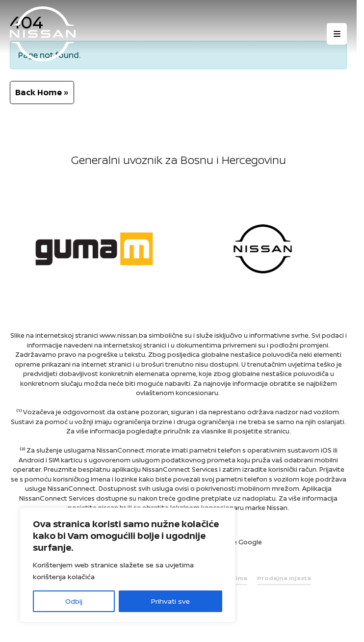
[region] (128, 565)
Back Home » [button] (42, 92)
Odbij (74, 601)
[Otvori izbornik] (337, 34)
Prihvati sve (170, 601)
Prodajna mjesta (284, 578)
